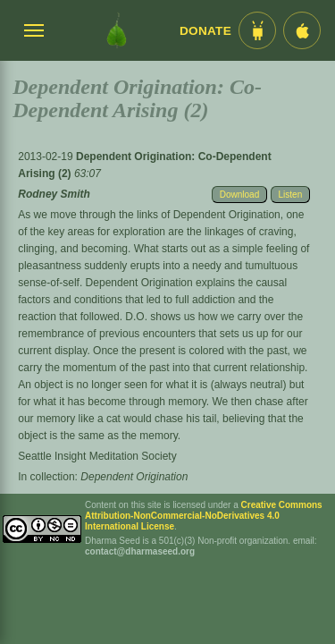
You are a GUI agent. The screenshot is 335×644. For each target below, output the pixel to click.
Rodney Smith (54, 194)
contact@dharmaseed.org (140, 551)
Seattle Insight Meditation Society (97, 456)
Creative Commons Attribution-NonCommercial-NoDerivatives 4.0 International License (204, 516)
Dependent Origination (134, 477)
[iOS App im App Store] (302, 30)
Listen (291, 195)
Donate (205, 31)
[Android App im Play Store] (257, 30)
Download (239, 195)
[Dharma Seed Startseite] (117, 30)
